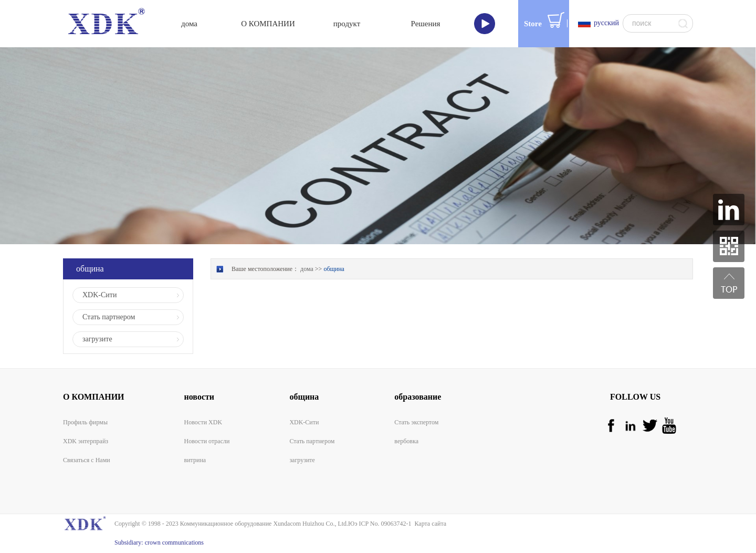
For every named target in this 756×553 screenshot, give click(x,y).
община (334, 269)
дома (189, 24)
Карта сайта (429, 524)
